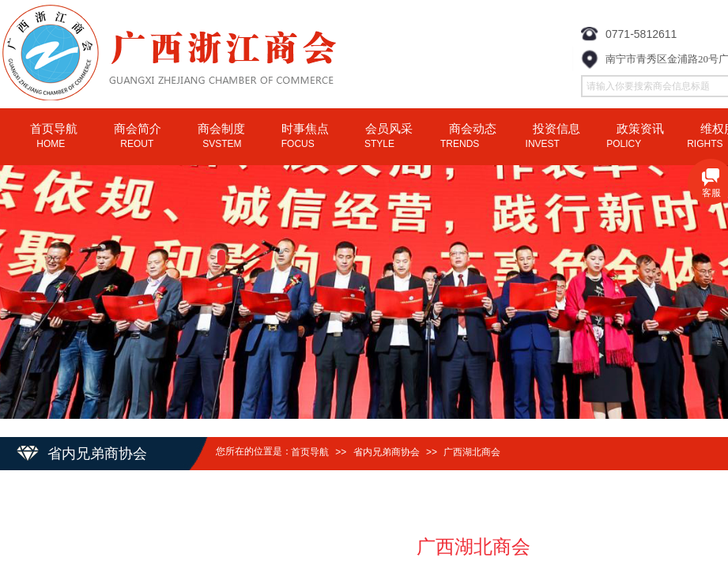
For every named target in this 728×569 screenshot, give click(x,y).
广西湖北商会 (472, 452)
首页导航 (310, 452)
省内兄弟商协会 (387, 452)
